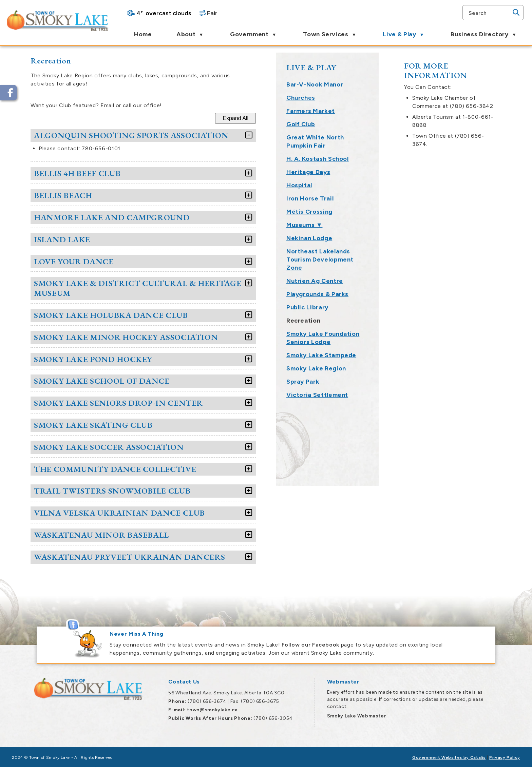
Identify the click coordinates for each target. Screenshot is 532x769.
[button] (516, 13)
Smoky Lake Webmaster (357, 716)
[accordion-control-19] (370, 557)
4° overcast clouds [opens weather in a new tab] (164, 13)
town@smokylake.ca (212, 710)
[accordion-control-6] (370, 262)
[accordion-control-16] (370, 491)
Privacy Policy (505, 757)
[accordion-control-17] (370, 513)
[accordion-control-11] (370, 381)
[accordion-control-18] (370, 535)
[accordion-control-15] (370, 469)
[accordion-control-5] (370, 240)
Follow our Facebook (310, 645)
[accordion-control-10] (370, 359)
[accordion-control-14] (370, 447)
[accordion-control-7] (370, 283)
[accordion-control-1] (370, 136)
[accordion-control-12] (370, 403)
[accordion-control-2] (370, 174)
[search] (490, 13)
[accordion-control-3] (370, 196)
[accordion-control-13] (370, 425)
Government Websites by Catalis (449, 757)
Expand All (358, 118)
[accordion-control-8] (370, 315)
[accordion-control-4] (370, 218)
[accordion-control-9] (370, 337)
